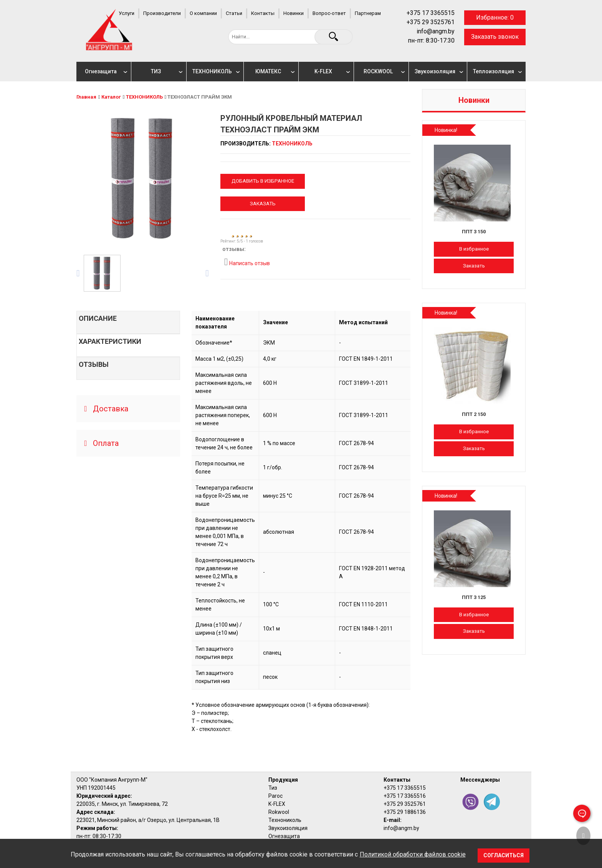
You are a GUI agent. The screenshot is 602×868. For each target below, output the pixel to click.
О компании (203, 13)
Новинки (294, 13)
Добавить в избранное (263, 181)
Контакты (263, 13)
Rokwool (279, 812)
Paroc (275, 796)
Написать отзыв (247, 262)
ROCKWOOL (378, 71)
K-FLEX (323, 71)
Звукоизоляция (435, 71)
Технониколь (285, 820)
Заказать (263, 204)
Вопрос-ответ (329, 13)
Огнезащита (101, 71)
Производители (162, 13)
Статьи (234, 13)
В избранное (474, 249)
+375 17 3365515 (431, 13)
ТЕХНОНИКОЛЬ (212, 71)
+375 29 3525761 (431, 22)
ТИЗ (156, 71)
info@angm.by (436, 31)
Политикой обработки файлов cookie (413, 854)
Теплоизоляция (494, 71)
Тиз (273, 788)
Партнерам (368, 13)
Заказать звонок (495, 37)
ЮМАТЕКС (268, 71)
